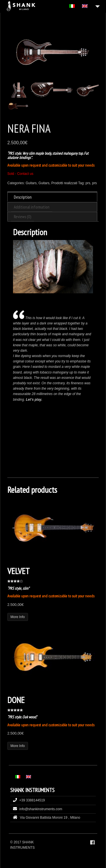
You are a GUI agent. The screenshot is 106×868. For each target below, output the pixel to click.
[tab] (52, 197)
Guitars (31, 183)
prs (88, 183)
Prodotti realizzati (64, 183)
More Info (18, 617)
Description (23, 197)
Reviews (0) (22, 217)
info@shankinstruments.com (41, 809)
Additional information (32, 207)
